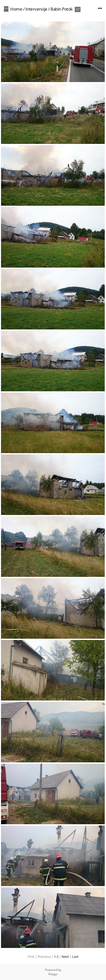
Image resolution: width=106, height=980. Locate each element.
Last (75, 957)
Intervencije (36, 9)
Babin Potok (62, 9)
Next (65, 957)
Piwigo (53, 974)
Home (16, 9)
